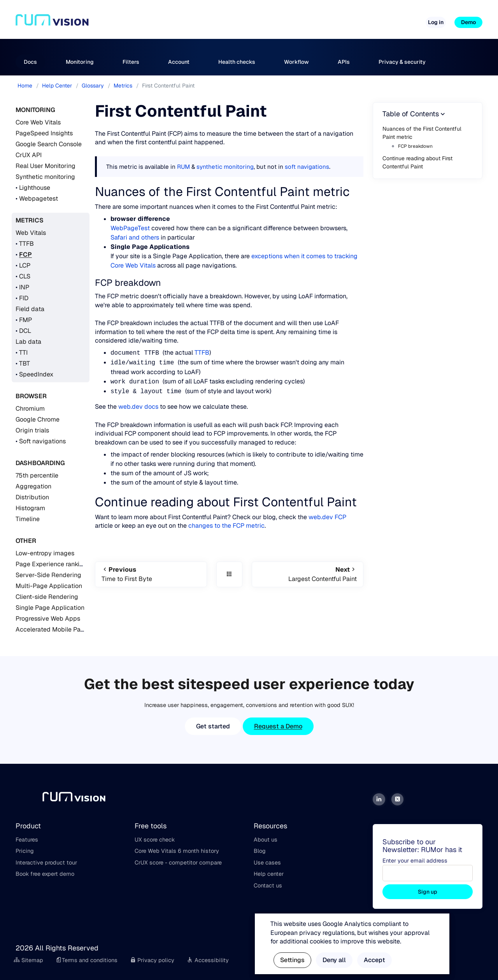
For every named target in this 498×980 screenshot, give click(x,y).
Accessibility (208, 960)
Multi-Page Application (49, 586)
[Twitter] (398, 800)
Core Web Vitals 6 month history (177, 851)
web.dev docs (138, 407)
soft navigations (307, 167)
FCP (25, 255)
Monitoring (80, 62)
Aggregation (33, 486)
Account (179, 62)
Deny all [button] (334, 960)
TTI (23, 353)
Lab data (28, 342)
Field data (30, 309)
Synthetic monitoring (45, 177)
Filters (131, 62)
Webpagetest (39, 199)
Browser (31, 396)
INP (24, 287)
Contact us (268, 885)
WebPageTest (130, 228)
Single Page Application (50, 608)
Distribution (32, 497)
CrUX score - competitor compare (178, 863)
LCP (25, 265)
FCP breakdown (415, 146)
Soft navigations (42, 441)
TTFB (26, 244)
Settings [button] (292, 960)
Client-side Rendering (47, 597)
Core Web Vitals (38, 122)
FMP (25, 320)
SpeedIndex (36, 374)
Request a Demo (278, 726)
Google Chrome (38, 419)
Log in (436, 22)
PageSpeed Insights (44, 133)
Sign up (428, 892)
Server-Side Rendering (48, 575)
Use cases (267, 863)
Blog (260, 851)
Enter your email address (415, 861)
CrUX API (29, 155)
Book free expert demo (45, 874)
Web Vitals (31, 233)
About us (266, 840)
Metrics (30, 220)
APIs (344, 62)
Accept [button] (374, 960)
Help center (269, 874)
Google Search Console (49, 144)
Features (27, 840)
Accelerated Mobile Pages (53, 629)
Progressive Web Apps (48, 619)
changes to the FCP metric (226, 526)
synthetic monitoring (225, 167)
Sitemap (28, 960)
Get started (213, 726)
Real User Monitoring (46, 166)
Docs (30, 62)
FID (24, 298)
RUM (183, 167)
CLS (25, 276)
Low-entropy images (45, 553)
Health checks (237, 62)
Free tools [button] (279, 19)
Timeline (28, 519)
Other (26, 541)
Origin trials (32, 430)
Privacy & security (402, 62)
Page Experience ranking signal (60, 564)
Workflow (296, 62)
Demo (468, 22)
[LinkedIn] (379, 800)
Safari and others (135, 237)
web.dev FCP (327, 517)
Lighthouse (35, 188)
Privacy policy (152, 960)
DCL (25, 331)
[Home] (52, 23)
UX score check (155, 840)
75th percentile (37, 475)
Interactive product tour (46, 863)
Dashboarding (40, 463)
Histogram (30, 508)
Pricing (245, 19)
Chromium (30, 409)
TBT (25, 363)
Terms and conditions (87, 960)
